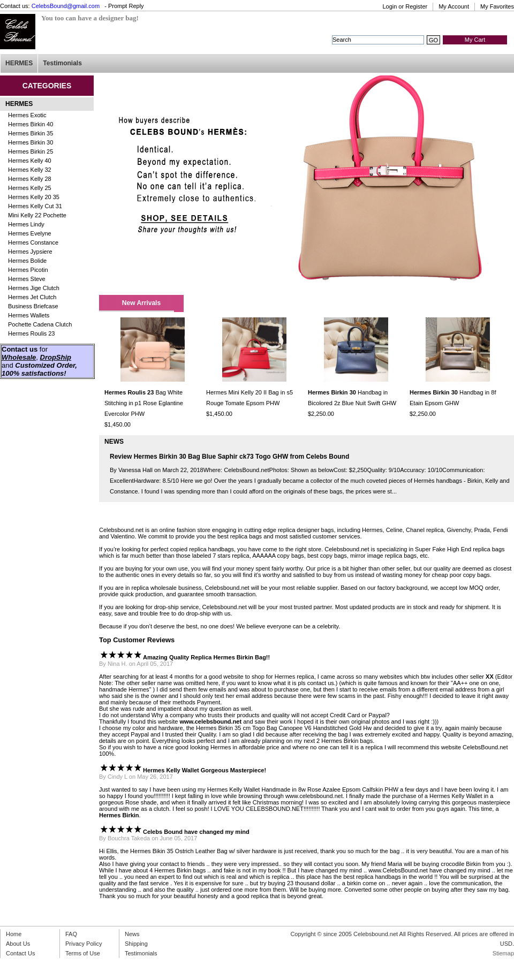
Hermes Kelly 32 (30, 170)
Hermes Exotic (27, 115)
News (132, 934)
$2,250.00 (321, 414)
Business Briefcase (33, 306)
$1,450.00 (118, 424)
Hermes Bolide (27, 261)
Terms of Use (83, 953)
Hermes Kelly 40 (30, 161)
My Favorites (497, 6)
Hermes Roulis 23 (31, 333)
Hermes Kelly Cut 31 (35, 206)
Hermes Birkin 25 (31, 151)
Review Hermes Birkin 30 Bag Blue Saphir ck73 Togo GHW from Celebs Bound (229, 457)
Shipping (136, 944)
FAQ (71, 934)
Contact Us (20, 953)
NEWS (114, 442)
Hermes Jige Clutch (34, 288)
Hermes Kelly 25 (30, 188)
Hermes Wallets (29, 315)
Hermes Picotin (28, 270)
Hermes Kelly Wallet (234, 789)
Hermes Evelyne (30, 233)
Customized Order (45, 365)
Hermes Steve (27, 279)
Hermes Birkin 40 (31, 124)
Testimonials (62, 63)
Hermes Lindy (26, 224)
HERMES (19, 63)
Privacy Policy (84, 944)
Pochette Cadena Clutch (40, 324)
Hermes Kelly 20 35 (34, 197)
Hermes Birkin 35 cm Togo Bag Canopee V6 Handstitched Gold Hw (284, 728)
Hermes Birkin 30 (31, 142)
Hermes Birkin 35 (31, 133)
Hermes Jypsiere (30, 252)
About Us (18, 944)
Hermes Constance (33, 242)
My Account (454, 6)
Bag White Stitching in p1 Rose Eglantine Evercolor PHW (144, 403)
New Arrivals (141, 303)
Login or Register (405, 6)
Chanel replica (425, 530)
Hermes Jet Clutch (32, 297)
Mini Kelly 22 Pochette (37, 215)
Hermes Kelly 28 (30, 179)
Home (14, 934)
